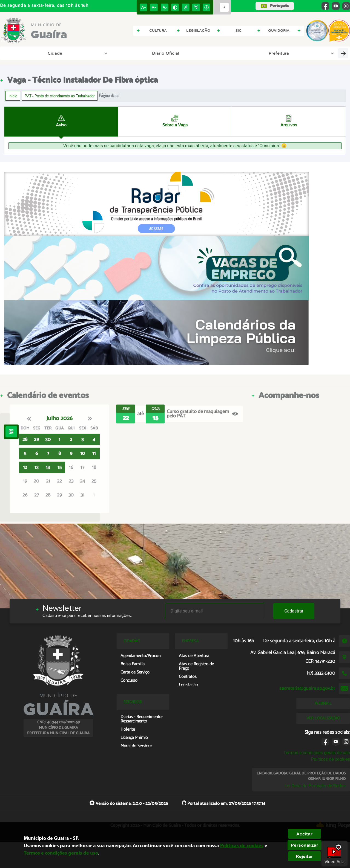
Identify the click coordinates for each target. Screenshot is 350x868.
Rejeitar (304, 856)
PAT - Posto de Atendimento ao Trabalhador (60, 96)
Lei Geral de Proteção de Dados (315, 786)
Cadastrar (294, 611)
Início (13, 96)
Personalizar (305, 845)
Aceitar (304, 834)
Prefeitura (89, 53)
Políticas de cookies (331, 759)
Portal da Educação (132, 53)
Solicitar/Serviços (312, 53)
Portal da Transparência (190, 53)
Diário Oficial (50, 53)
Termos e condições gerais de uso (317, 753)
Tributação (238, 53)
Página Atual (109, 96)
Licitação (271, 53)
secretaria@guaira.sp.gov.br (307, 689)
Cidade (19, 53)
